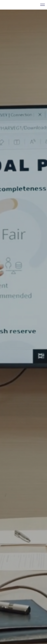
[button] (43, 5)
